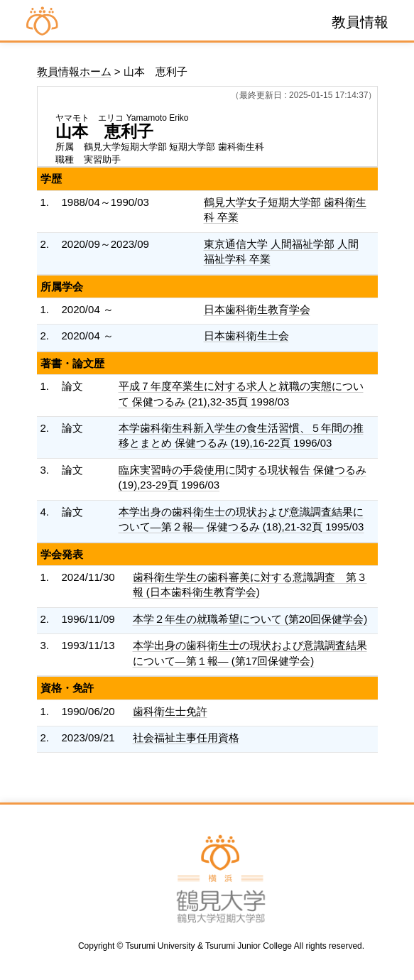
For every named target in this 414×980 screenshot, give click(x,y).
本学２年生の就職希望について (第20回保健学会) (250, 619)
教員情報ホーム (74, 71)
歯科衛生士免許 (170, 711)
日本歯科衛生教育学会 (257, 309)
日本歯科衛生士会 (246, 336)
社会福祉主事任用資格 (186, 737)
